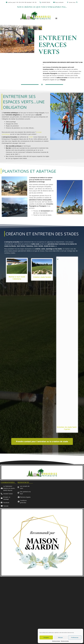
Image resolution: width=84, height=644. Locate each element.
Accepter (46, 637)
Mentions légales (56, 641)
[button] (77, 2)
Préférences (75, 637)
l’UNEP (31, 137)
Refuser (60, 637)
